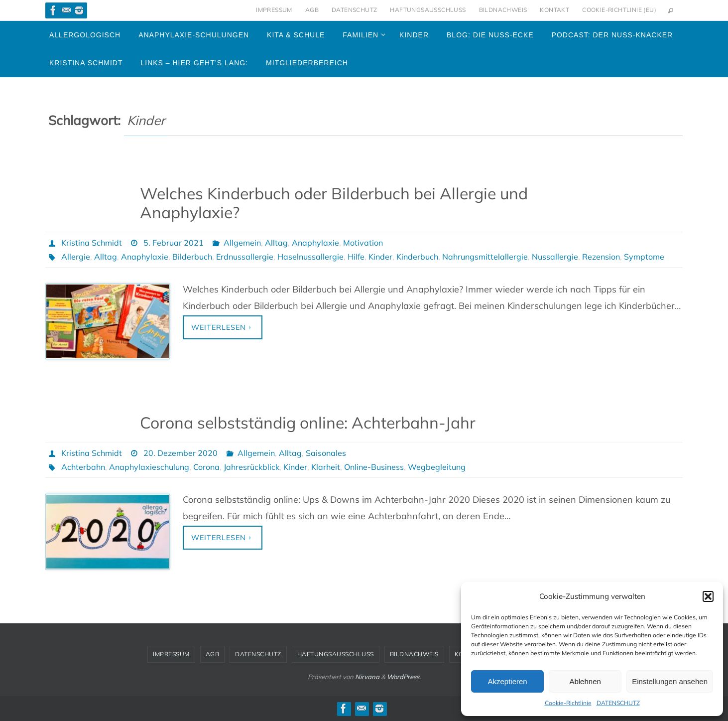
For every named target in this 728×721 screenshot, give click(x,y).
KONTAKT (554, 10)
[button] (708, 596)
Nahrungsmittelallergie (485, 257)
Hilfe (356, 257)
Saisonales (326, 453)
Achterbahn (83, 467)
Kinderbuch (417, 257)
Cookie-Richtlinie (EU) (619, 10)
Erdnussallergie (245, 257)
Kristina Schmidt (92, 243)
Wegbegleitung (437, 467)
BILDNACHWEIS (503, 10)
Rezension (601, 257)
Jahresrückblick (251, 467)
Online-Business (374, 467)
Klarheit (326, 467)
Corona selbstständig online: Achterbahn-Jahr (308, 423)
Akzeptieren (507, 681)
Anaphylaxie (315, 243)
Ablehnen (585, 681)
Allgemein (242, 243)
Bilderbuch (192, 257)
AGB (312, 10)
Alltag (276, 243)
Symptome (644, 257)
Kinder (380, 257)
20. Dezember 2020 (181, 453)
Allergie (76, 257)
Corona (206, 467)
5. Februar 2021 (174, 243)
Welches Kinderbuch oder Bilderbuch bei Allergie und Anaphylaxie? (334, 203)
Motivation (363, 243)
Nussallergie (555, 257)
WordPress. (404, 677)
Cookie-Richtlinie (568, 703)
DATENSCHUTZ (618, 703)
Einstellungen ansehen (670, 681)
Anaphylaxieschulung (149, 467)
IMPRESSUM (274, 10)
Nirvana (367, 677)
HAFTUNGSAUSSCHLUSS (428, 10)
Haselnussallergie (310, 257)
